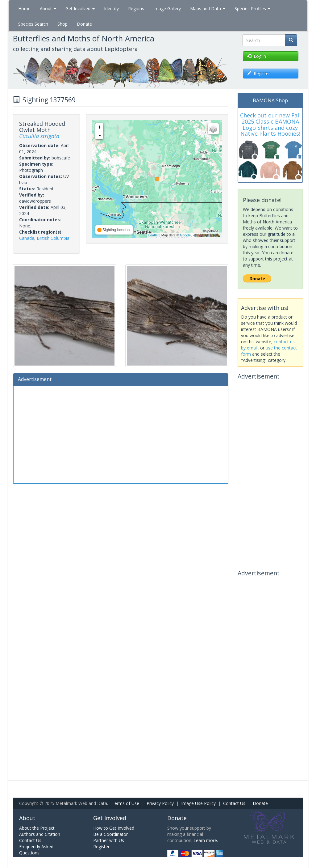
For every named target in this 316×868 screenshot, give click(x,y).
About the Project (37, 828)
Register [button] (258, 73)
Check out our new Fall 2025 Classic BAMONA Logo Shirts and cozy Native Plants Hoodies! (270, 124)
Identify (111, 8)
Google (185, 235)
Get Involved (80, 8)
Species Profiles (252, 8)
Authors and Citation (40, 834)
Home (24, 8)
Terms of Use (125, 803)
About (48, 8)
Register (101, 847)
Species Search (33, 24)
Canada (27, 238)
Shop (62, 24)
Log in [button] (256, 56)
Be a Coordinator (110, 834)
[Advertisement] (121, 434)
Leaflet (154, 235)
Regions (136, 8)
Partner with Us (109, 840)
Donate (84, 24)
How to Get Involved (114, 828)
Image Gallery (167, 8)
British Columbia (53, 238)
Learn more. (206, 840)
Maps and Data (208, 8)
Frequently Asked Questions (36, 850)
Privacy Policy (160, 803)
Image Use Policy (198, 803)
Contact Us (234, 803)
